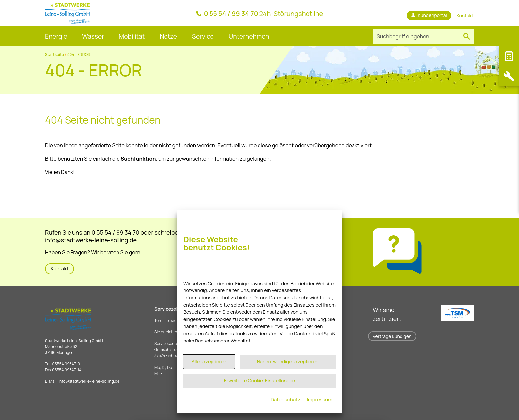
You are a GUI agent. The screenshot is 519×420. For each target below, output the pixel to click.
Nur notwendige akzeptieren (288, 362)
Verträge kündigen (392, 336)
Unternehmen (249, 36)
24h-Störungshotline (264, 13)
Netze (168, 36)
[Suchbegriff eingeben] (416, 36)
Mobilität (132, 36)
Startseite (54, 54)
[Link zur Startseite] (68, 13)
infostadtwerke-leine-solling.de (89, 381)
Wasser (93, 36)
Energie (56, 36)
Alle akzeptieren (209, 362)
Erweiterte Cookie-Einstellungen (260, 380)
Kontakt (60, 268)
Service (203, 36)
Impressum (320, 400)
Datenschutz (286, 400)
